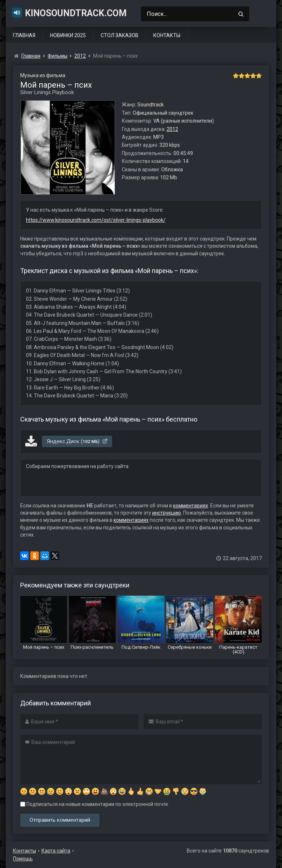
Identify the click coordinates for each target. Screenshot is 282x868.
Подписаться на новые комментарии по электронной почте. (95, 804)
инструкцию (167, 513)
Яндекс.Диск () (77, 441)
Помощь (23, 859)
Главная (24, 35)
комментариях (191, 506)
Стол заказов (120, 35)
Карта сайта (56, 851)
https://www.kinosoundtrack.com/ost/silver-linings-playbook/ (96, 220)
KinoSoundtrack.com (69, 13)
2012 (172, 129)
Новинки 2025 (68, 35)
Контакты (167, 35)
